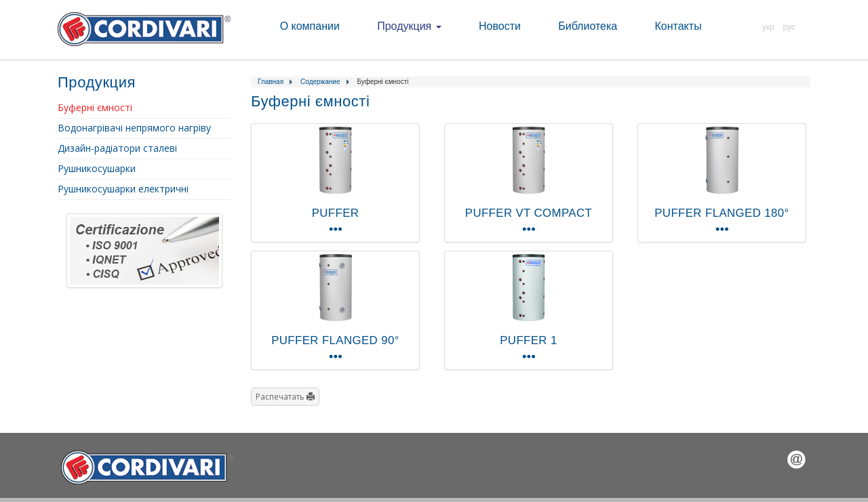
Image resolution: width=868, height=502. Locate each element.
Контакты (678, 26)
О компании (310, 26)
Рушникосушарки (97, 168)
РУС (789, 27)
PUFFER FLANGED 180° (722, 213)
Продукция (409, 26)
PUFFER (336, 213)
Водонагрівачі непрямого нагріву (134, 128)
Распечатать (285, 397)
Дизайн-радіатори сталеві (117, 148)
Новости (500, 26)
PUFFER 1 (528, 340)
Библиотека (588, 26)
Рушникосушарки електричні (123, 189)
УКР (768, 27)
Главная (271, 82)
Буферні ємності (95, 107)
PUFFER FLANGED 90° (335, 340)
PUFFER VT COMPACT (529, 213)
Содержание (320, 82)
